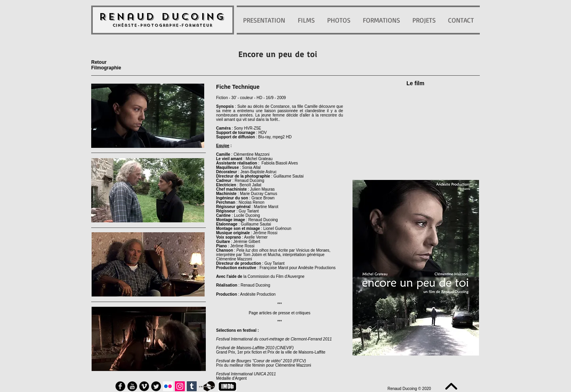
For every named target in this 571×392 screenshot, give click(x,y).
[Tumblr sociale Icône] (192, 386)
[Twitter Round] (156, 386)
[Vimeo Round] (144, 386)
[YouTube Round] (132, 386)
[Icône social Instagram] (180, 386)
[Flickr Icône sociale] (168, 386)
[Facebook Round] (120, 386)
